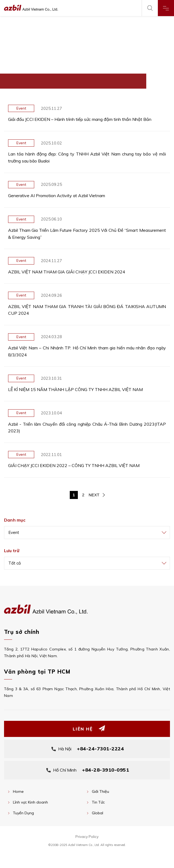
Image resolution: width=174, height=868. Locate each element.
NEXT (94, 495)
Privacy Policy (87, 837)
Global (98, 813)
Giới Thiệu (100, 791)
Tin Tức (98, 802)
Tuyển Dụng (23, 813)
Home (18, 791)
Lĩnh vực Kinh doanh (30, 802)
